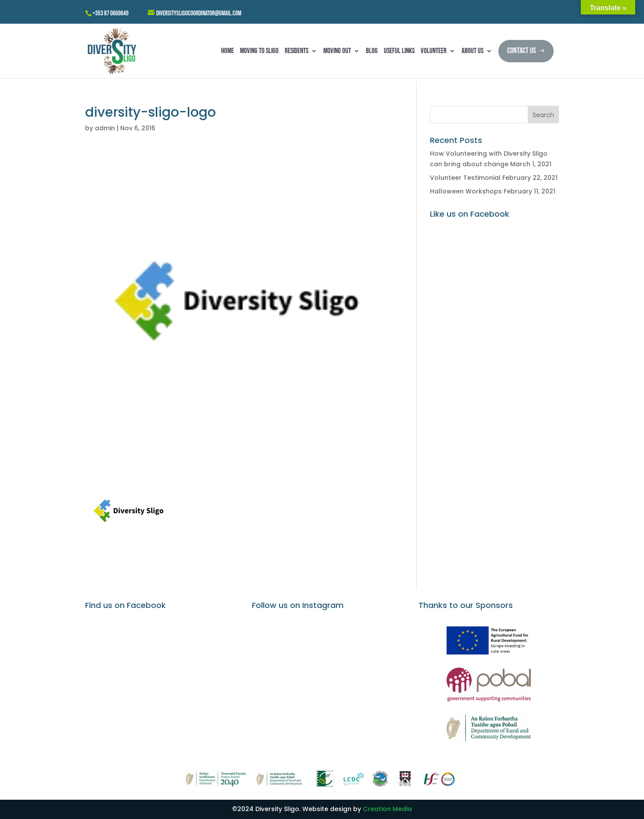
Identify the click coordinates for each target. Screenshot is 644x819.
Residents (297, 51)
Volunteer (434, 51)
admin (105, 128)
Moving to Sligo (259, 51)
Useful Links (399, 51)
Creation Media (387, 809)
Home (227, 51)
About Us (472, 51)
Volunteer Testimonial (465, 178)
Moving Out (337, 51)
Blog (372, 51)
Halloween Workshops (466, 191)
